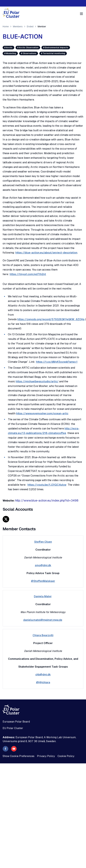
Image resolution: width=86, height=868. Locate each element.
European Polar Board (16, 722)
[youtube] (14, 749)
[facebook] (5, 749)
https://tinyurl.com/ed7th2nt (28, 274)
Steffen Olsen (43, 542)
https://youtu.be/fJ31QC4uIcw (47, 485)
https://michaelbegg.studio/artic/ (37, 381)
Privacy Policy (46, 756)
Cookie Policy (66, 756)
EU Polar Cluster (13, 728)
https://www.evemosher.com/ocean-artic (42, 413)
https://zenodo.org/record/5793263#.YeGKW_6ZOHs (51, 319)
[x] (6, 519)
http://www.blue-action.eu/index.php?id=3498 (47, 500)
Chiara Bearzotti (43, 635)
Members (18, 26)
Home (6, 26)
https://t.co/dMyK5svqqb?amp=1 (57, 362)
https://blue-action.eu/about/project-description (46, 253)
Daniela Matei (43, 596)
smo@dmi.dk (43, 565)
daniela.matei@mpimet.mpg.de (43, 620)
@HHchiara (43, 682)
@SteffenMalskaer (43, 581)
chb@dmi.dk (43, 675)
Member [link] (42, 26)
